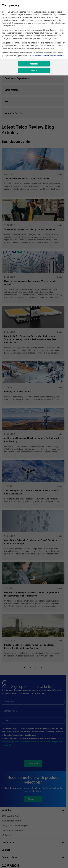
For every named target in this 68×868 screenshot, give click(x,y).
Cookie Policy (59, 56)
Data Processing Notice (40, 56)
